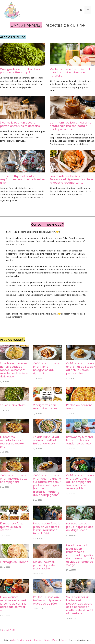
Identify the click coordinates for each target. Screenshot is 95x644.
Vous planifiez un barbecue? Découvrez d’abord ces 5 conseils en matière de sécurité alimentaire (80, 605)
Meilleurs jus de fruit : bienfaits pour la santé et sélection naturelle (71, 72)
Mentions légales (51, 640)
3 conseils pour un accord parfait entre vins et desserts (20, 124)
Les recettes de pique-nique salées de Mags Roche (80, 527)
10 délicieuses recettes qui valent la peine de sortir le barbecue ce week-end (14, 604)
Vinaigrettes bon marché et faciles (45, 407)
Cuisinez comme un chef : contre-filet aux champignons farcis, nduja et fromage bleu (80, 482)
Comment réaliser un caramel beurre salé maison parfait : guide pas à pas (71, 126)
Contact (64, 640)
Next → (13, 630)
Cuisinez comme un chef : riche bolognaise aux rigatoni (47, 368)
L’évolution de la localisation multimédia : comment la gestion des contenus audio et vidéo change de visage (80, 555)
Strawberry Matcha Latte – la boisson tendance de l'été (79, 440)
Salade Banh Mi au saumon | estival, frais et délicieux (46, 440)
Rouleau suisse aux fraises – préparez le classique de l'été (47, 600)
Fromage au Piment (14, 562)
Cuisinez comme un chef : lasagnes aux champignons (14, 479)
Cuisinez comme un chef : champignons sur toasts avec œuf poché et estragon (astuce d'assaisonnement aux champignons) (47, 485)
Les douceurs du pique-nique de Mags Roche (44, 565)
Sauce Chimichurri (13, 405)
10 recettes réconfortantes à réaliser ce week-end (12, 442)
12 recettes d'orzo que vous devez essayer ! (12, 527)
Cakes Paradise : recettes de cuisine (27, 640)
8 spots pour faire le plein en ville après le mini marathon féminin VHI (47, 528)
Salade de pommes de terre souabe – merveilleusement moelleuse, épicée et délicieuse (14, 370)
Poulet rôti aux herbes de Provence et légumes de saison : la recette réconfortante (72, 179)
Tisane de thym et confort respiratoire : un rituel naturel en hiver (23, 179)
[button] (81, 10)
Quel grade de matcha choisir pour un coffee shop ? (21, 71)
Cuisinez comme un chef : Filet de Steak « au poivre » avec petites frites (80, 368)
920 (8, 630)
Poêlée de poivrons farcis (79, 407)
